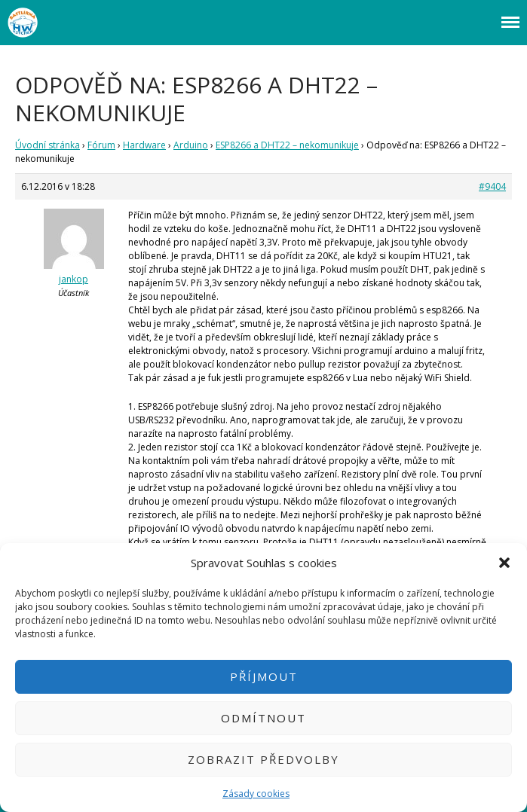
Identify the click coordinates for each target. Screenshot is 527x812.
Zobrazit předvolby (263, 759)
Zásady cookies (256, 794)
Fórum (101, 145)
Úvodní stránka (47, 145)
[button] (504, 563)
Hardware (144, 145)
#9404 (492, 186)
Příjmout (264, 676)
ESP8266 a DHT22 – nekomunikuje (287, 145)
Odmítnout (263, 718)
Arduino (191, 145)
